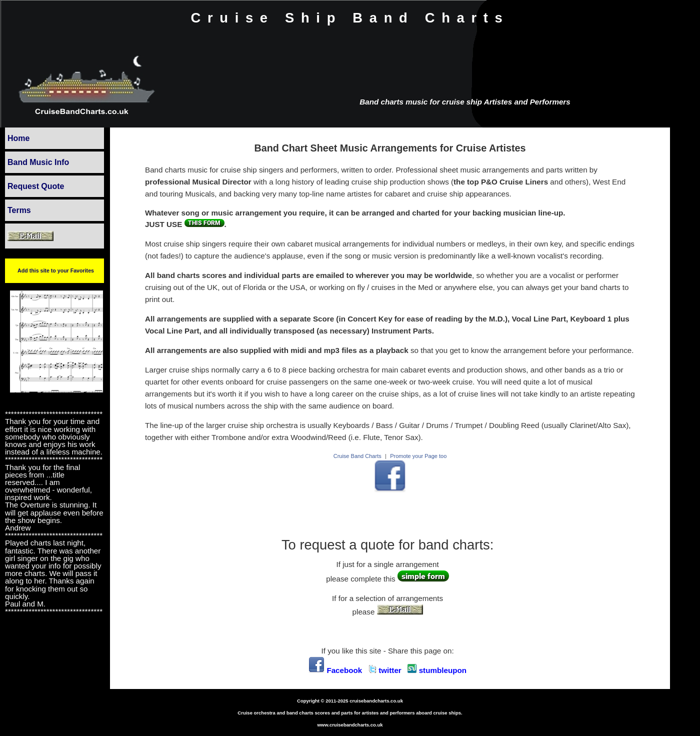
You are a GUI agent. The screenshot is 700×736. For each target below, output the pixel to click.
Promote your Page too (418, 456)
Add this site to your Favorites (56, 270)
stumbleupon (437, 670)
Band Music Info (38, 162)
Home (18, 138)
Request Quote (36, 186)
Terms (19, 210)
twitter (385, 670)
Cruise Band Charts (357, 456)
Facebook (335, 670)
